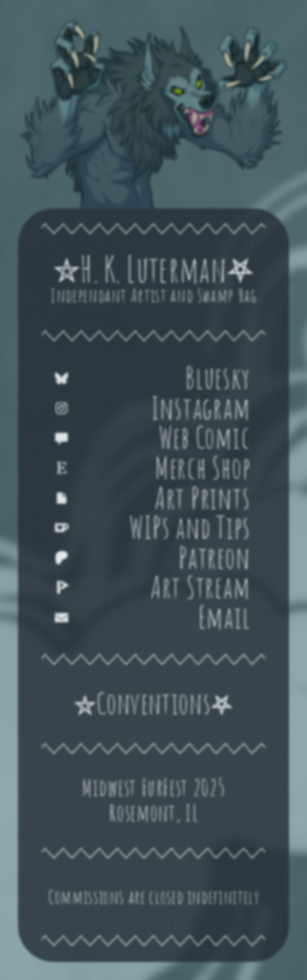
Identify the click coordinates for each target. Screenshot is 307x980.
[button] (153, 378)
